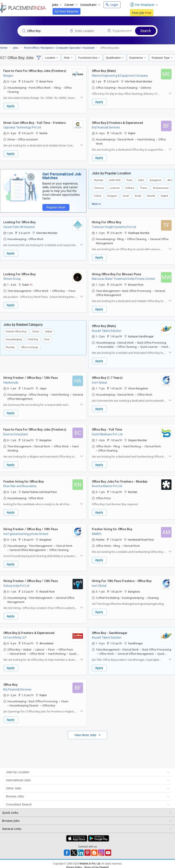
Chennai (99, 188)
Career (71, 5)
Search (146, 31)
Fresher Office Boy (16, 330)
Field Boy (33, 338)
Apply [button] (11, 106)
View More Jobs (86, 732)
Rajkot (165, 196)
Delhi (141, 180)
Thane (144, 188)
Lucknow (115, 188)
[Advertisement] (87, 748)
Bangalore (156, 180)
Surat (126, 196)
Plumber (10, 346)
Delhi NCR (115, 180)
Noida (138, 196)
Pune (129, 180)
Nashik (151, 196)
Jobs (57, 5)
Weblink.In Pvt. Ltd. (90, 860)
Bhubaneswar (161, 188)
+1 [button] (31, 284)
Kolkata (130, 188)
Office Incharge (30, 346)
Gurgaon (112, 196)
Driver (36, 330)
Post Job (142, 13)
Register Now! (55, 207)
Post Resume (67, 11)
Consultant (90, 5)
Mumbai (99, 180)
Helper (49, 330)
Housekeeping (14, 338)
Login (112, 5)
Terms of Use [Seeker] (96, 864)
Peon (47, 338)
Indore (98, 196)
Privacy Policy (74, 864)
